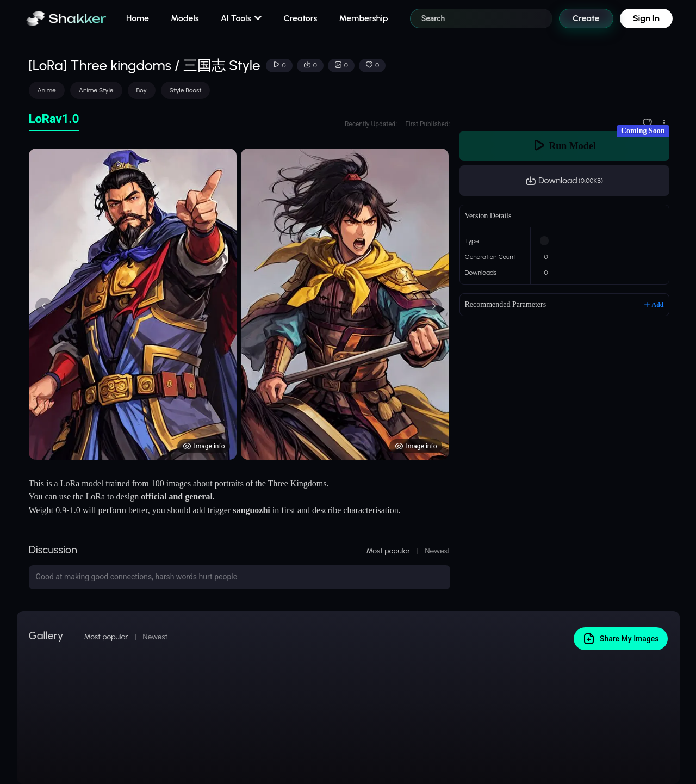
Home (138, 18)
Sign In (646, 18)
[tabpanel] (240, 304)
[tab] (54, 119)
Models (185, 18)
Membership (363, 18)
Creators (301, 18)
